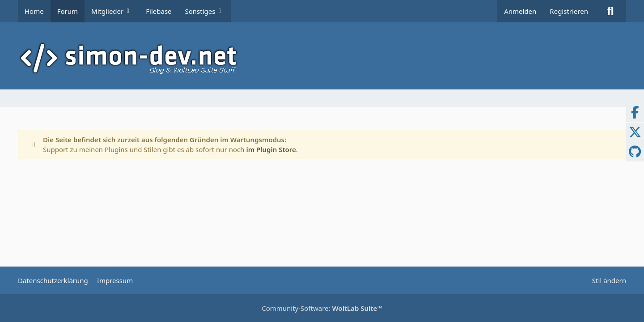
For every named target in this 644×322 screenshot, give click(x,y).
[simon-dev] (322, 58)
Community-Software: (322, 308)
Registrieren (569, 11)
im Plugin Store (271, 149)
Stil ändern (609, 280)
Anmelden (520, 11)
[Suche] (610, 11)
